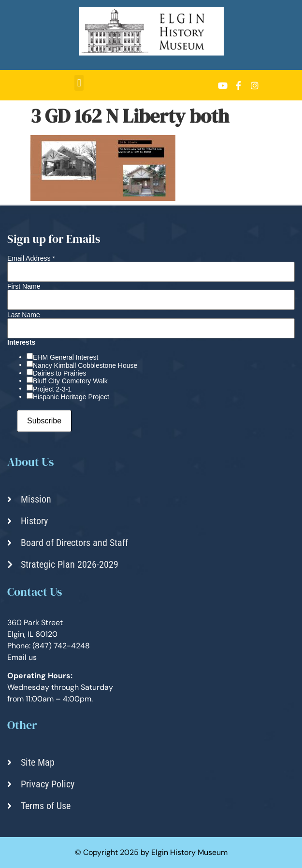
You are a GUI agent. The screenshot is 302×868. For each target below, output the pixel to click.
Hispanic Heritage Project (71, 397)
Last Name (24, 315)
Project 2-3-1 (52, 389)
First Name (24, 286)
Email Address (31, 258)
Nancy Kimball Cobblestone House (85, 365)
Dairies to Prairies (59, 373)
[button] (79, 83)
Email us (22, 657)
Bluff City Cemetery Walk (70, 381)
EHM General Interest (65, 357)
